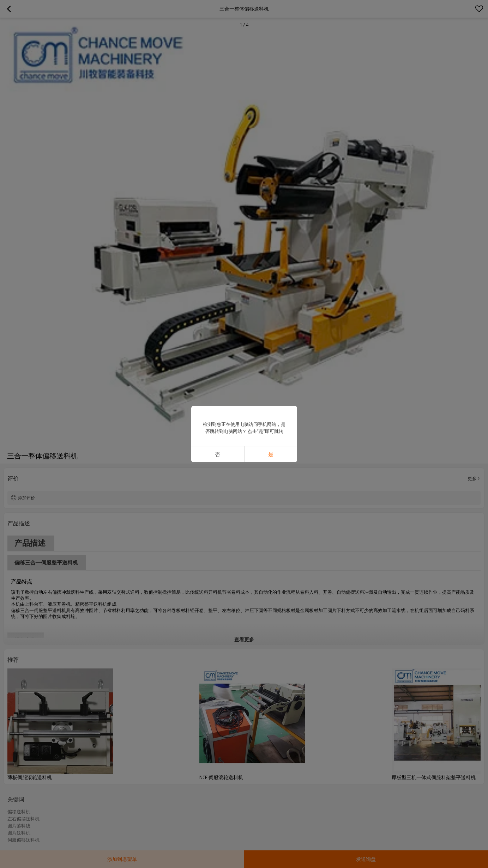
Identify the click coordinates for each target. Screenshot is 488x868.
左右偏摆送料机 (23, 819)
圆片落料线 (19, 826)
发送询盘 (366, 859)
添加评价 (26, 498)
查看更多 (244, 639)
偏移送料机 (19, 812)
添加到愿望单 (122, 859)
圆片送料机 (19, 833)
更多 (472, 478)
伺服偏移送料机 (23, 840)
